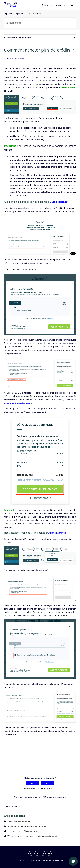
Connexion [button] (47, 5)
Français (60, 5)
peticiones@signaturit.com (18, 403)
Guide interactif (59, 202)
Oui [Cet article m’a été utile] (33, 783)
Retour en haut (13, 806)
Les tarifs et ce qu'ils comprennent (24, 831)
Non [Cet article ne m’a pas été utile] (47, 783)
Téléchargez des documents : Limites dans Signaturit (32, 836)
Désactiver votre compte (19, 821)
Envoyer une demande (55, 797)
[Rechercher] (40, 23)
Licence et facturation (35, 14)
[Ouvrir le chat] (73, 861)
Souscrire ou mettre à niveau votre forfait (27, 826)
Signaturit (8, 14)
